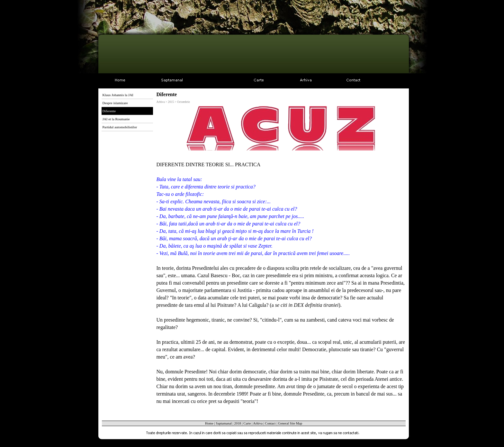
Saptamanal (224, 423)
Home (209, 423)
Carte (247, 423)
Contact (270, 423)
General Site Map (290, 423)
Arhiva (258, 423)
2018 (238, 423)
